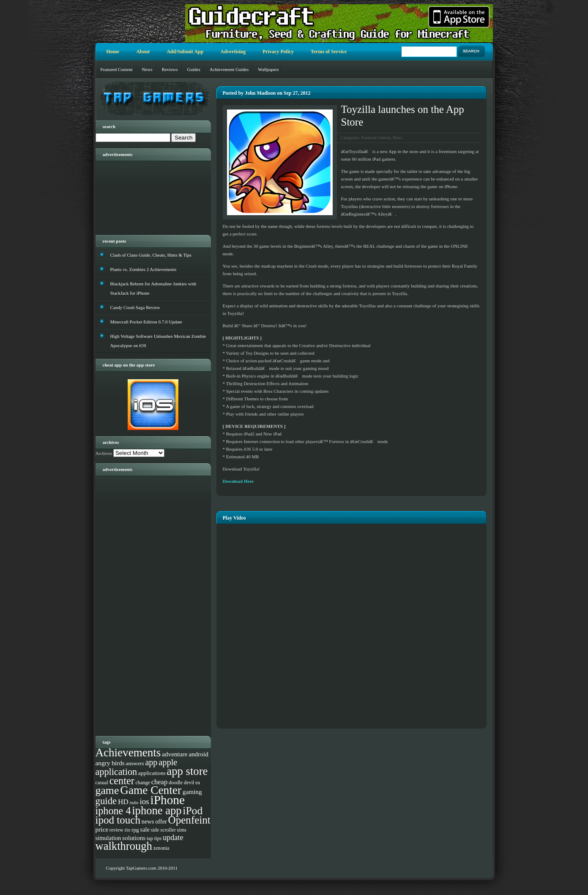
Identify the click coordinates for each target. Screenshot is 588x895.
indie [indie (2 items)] (134, 803)
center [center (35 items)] (122, 781)
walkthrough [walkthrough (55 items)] (124, 846)
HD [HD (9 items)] (123, 802)
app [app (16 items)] (151, 762)
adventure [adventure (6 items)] (175, 754)
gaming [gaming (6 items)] (192, 792)
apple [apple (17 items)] (168, 762)
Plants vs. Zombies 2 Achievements (144, 269)
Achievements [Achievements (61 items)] (128, 753)
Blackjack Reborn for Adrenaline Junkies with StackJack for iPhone (153, 288)
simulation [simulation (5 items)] (108, 838)
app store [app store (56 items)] (187, 771)
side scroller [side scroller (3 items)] (163, 830)
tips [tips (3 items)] (158, 838)
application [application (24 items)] (116, 772)
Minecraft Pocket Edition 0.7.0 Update (146, 322)
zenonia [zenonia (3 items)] (161, 848)
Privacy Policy (278, 52)
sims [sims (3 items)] (182, 830)
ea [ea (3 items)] (198, 783)
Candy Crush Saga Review (135, 307)
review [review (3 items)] (116, 830)
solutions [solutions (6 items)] (134, 838)
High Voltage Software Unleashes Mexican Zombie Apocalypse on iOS (158, 341)
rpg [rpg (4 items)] (135, 830)
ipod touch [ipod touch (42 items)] (118, 820)
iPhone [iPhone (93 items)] (168, 800)
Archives (104, 453)
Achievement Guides (229, 69)
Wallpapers (268, 69)
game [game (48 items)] (107, 790)
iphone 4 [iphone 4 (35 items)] (113, 811)
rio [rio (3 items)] (128, 830)
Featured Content (117, 69)
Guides (194, 69)
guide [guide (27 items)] (106, 801)
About (143, 52)
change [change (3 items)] (142, 783)
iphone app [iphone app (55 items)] (157, 810)
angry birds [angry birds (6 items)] (110, 763)
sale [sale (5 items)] (145, 829)
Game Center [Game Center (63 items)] (151, 790)
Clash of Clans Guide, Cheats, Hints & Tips (151, 255)
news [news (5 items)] (148, 821)
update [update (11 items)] (173, 838)
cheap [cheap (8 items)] (160, 782)
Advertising (233, 52)
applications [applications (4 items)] (152, 773)
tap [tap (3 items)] (150, 838)
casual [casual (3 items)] (102, 783)
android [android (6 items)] (198, 754)
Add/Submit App (185, 52)
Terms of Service (329, 52)
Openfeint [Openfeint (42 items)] (189, 820)
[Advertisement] (146, 195)
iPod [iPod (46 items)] (193, 811)
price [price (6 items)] (102, 829)
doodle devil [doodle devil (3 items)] (181, 783)
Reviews (170, 69)
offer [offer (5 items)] (161, 821)
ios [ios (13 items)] (145, 801)
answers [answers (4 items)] (135, 763)
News (147, 69)
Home (113, 52)
